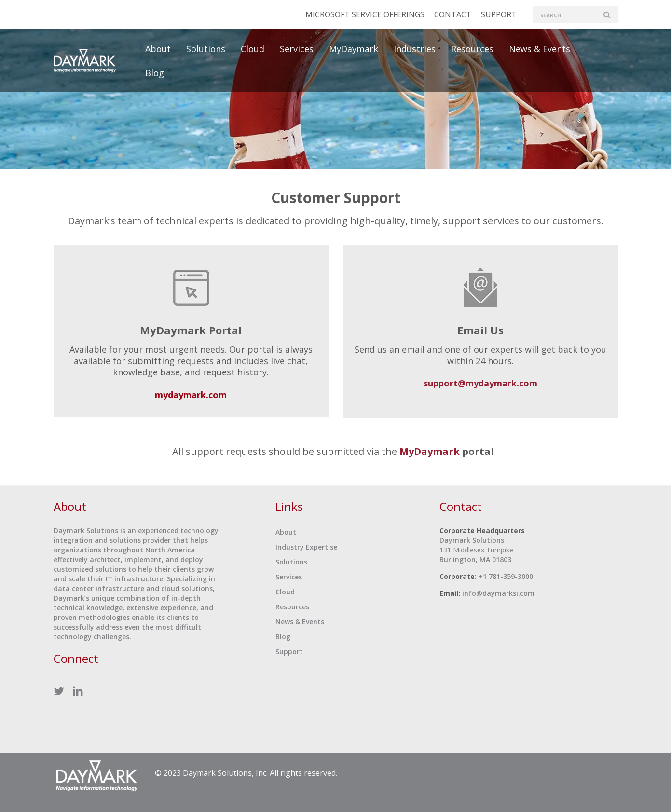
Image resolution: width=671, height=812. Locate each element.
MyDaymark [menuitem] (354, 49)
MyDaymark (430, 451)
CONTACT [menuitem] (453, 14)
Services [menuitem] (297, 49)
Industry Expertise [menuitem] (306, 547)
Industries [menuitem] (415, 49)
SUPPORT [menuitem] (499, 14)
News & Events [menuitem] (540, 49)
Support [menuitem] (289, 652)
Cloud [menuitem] (253, 49)
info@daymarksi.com (498, 593)
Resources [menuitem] (472, 49)
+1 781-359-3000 (506, 576)
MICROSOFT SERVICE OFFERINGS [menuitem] (365, 14)
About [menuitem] (158, 49)
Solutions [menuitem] (206, 49)
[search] (575, 15)
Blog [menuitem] (155, 73)
